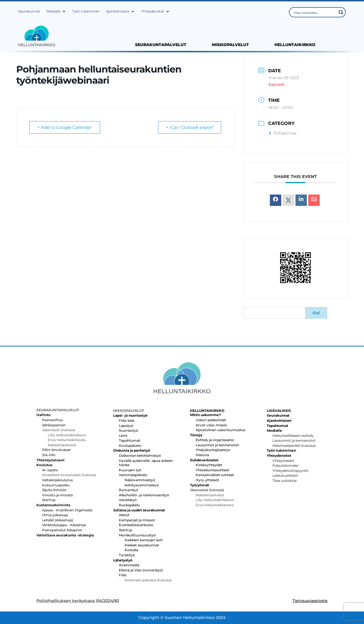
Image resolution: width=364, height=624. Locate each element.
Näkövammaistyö (140, 480)
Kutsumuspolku (56, 485)
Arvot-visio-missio (211, 425)
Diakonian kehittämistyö (140, 455)
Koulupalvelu (130, 446)
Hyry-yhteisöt (207, 480)
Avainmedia (129, 565)
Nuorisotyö (129, 430)
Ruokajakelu (129, 505)
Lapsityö (126, 426)
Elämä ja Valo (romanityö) (141, 570)
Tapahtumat (130, 440)
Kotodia (131, 550)
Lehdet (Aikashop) (58, 520)
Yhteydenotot (153, 11)
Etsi (316, 313)
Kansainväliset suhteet (215, 475)
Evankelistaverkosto (136, 525)
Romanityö (129, 490)
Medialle (53, 11)
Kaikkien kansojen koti (144, 540)
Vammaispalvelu (133, 475)
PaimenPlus (52, 420)
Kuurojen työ (130, 470)
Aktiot (124, 515)
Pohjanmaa (282, 133)
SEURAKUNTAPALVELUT (161, 45)
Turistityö (127, 555)
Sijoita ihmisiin (54, 490)
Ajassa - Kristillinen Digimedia (67, 510)
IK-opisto (50, 470)
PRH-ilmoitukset (56, 450)
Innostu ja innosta (57, 495)
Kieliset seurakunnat (142, 545)
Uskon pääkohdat (211, 420)
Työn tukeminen (86, 11)
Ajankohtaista (118, 11)
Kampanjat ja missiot (137, 520)
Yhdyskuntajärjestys (213, 450)
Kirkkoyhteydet (209, 465)
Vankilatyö (128, 500)
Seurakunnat (29, 11)
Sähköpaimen (54, 425)
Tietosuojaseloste (310, 601)
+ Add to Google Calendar (65, 128)
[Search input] (315, 12)
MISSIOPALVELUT (230, 45)
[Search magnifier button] (341, 12)
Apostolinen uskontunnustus (221, 430)
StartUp (49, 500)
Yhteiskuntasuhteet (212, 470)
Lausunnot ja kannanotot (217, 445)
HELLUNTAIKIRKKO (295, 45)
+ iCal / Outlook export (189, 128)
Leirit (123, 436)
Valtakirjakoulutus (57, 480)
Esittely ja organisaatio (215, 440)
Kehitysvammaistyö (142, 485)
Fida (123, 575)
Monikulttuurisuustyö (137, 535)
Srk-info (49, 455)
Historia (202, 455)
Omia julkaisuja (55, 515)
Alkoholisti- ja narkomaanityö (144, 495)
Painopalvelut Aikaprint (62, 530)
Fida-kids (127, 421)
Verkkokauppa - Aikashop (64, 525)
